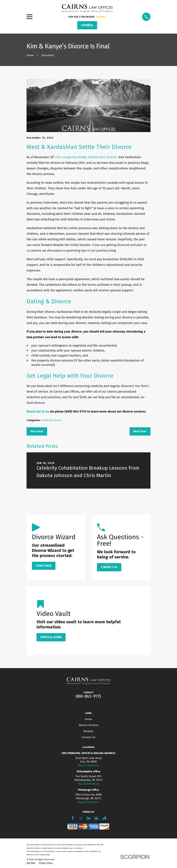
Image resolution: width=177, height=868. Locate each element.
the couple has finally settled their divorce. (87, 157)
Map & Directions (88, 765)
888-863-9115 (88, 696)
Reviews (88, 731)
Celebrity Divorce (52, 420)
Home (88, 719)
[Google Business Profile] (96, 818)
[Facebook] (73, 818)
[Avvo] (104, 818)
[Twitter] (81, 818)
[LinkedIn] (88, 818)
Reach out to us (38, 411)
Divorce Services (88, 725)
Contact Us (88, 737)
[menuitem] (31, 863)
